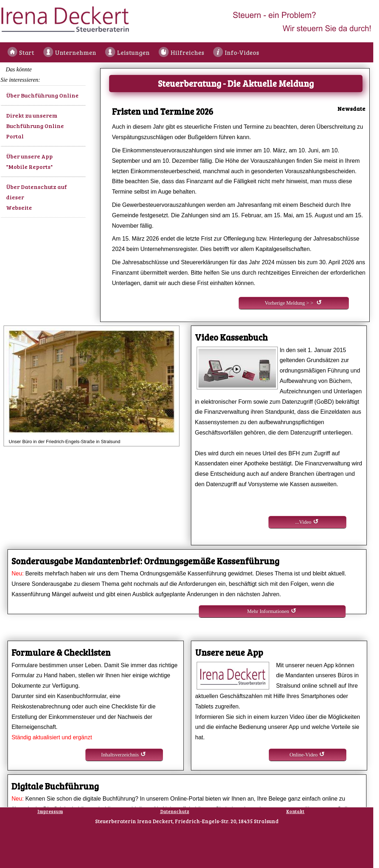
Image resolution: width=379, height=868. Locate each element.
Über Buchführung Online (42, 95)
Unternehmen (75, 52)
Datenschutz (175, 811)
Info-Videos (240, 52)
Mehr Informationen (268, 611)
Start (27, 52)
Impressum (50, 811)
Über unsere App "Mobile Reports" (29, 161)
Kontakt (295, 811)
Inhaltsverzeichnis (120, 755)
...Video (303, 522)
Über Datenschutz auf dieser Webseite (37, 197)
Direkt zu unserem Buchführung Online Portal (35, 126)
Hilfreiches (186, 52)
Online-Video (304, 755)
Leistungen (132, 52)
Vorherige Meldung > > (289, 303)
